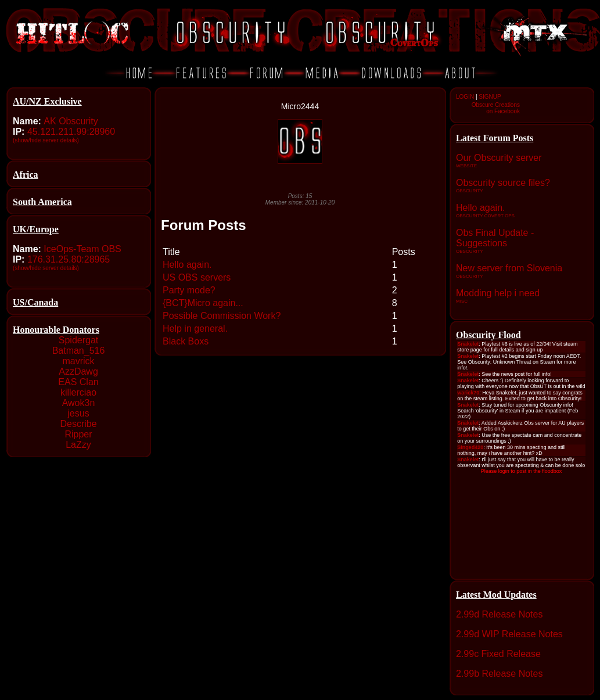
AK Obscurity (71, 121)
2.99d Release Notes (499, 614)
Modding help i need (498, 293)
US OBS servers (197, 277)
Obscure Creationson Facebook (496, 108)
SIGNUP (490, 97)
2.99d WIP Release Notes (509, 634)
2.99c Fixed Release (498, 654)
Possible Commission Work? (222, 316)
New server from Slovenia (509, 268)
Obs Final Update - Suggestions (495, 238)
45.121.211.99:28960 (71, 132)
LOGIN (465, 97)
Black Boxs (186, 341)
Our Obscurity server (499, 158)
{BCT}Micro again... (203, 303)
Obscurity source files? (503, 183)
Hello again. (481, 208)
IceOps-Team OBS (82, 249)
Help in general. (195, 329)
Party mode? (189, 290)
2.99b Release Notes (499, 674)
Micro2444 (300, 106)
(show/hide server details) (46, 140)
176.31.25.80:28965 (69, 259)
